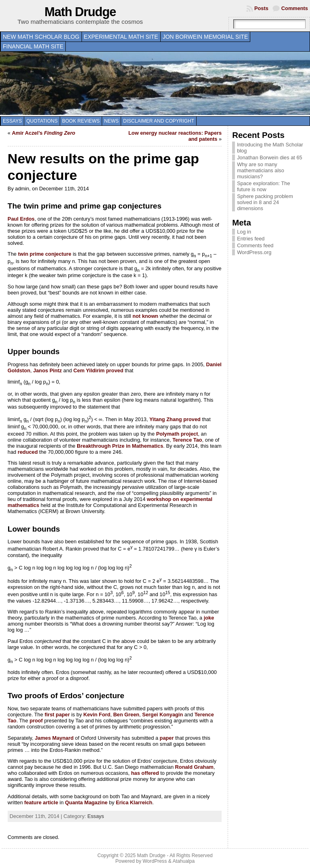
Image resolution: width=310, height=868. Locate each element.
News (111, 121)
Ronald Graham (194, 767)
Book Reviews (81, 121)
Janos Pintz (47, 370)
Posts (261, 8)
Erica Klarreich (134, 802)
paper (167, 738)
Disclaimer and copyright (159, 121)
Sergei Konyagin (162, 715)
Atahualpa (183, 861)
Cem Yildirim (89, 370)
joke (209, 618)
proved (115, 370)
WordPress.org (254, 252)
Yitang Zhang (166, 420)
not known (145, 316)
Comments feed (255, 245)
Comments (295, 8)
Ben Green (126, 715)
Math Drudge (80, 12)
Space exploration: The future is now (263, 186)
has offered (145, 773)
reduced (28, 452)
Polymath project (177, 434)
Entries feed (251, 239)
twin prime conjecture (44, 254)
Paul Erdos (21, 219)
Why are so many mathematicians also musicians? (261, 170)
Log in (244, 232)
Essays (12, 121)
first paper (57, 715)
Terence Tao (187, 440)
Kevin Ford (97, 715)
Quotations (42, 121)
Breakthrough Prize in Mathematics (120, 446)
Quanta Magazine (86, 802)
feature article (41, 802)
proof (36, 721)
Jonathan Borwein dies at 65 (270, 158)
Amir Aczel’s (44, 133)
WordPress (155, 861)
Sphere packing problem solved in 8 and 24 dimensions (265, 202)
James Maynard (54, 738)
